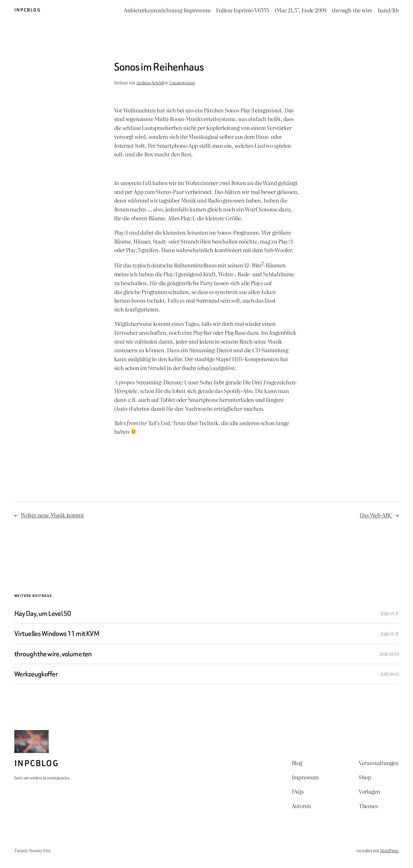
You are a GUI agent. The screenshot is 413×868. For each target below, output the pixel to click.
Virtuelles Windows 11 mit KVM (57, 634)
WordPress (389, 850)
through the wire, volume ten (53, 654)
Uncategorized (182, 82)
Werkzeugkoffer (36, 674)
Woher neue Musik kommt (52, 515)
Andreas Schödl (150, 82)
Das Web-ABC (376, 515)
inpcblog (28, 10)
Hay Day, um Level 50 (43, 613)
